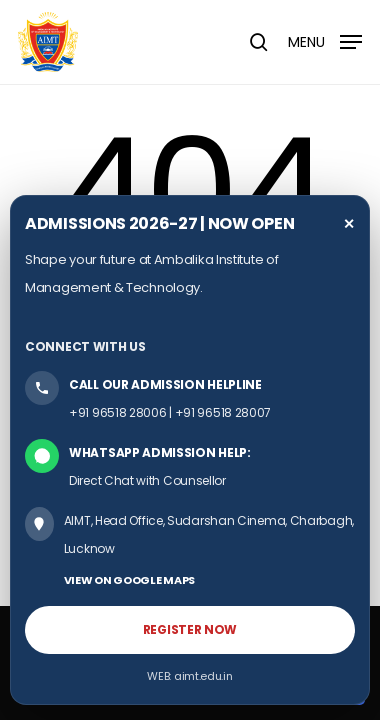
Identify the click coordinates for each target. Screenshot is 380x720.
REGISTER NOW (190, 629)
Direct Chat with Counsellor (147, 480)
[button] (325, 40)
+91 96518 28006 (118, 412)
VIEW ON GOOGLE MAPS (129, 580)
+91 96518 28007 (223, 412)
